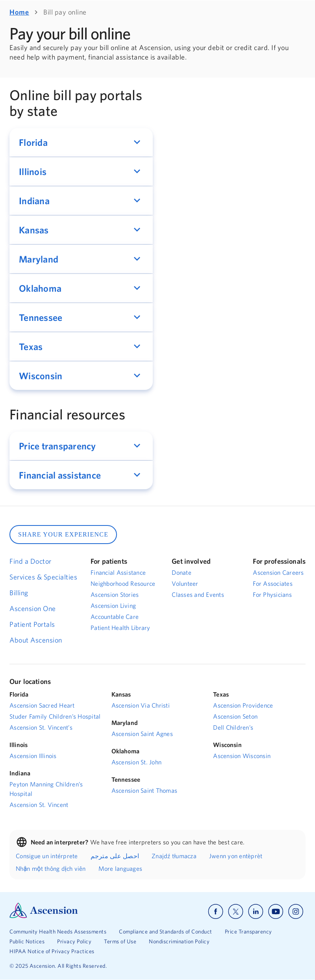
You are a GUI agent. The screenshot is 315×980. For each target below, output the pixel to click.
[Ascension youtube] (276, 912)
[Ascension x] (236, 912)
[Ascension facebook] (216, 912)
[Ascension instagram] (296, 912)
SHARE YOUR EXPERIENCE (63, 534)
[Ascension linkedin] (256, 912)
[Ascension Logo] (44, 916)
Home (19, 12)
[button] (81, 142)
